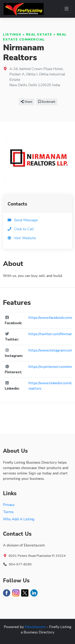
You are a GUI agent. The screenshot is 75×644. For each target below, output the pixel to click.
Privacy (9, 505)
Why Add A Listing (19, 519)
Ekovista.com (35, 627)
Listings (12, 35)
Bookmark (47, 102)
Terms (8, 512)
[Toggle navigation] (66, 9)
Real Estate (39, 35)
